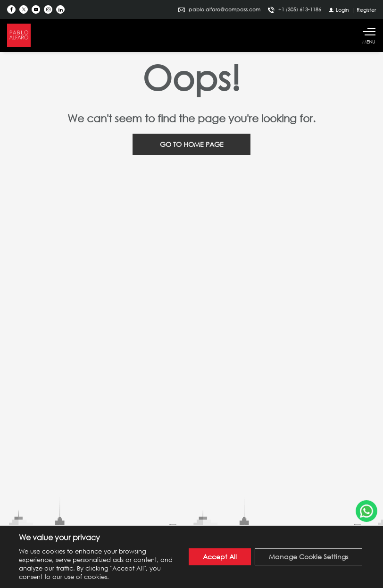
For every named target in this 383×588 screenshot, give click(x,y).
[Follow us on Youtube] (36, 9)
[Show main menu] (369, 35)
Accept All (220, 557)
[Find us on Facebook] (11, 9)
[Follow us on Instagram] (48, 9)
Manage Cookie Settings (308, 557)
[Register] (366, 10)
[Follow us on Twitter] (24, 9)
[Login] (339, 10)
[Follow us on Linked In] (60, 9)
